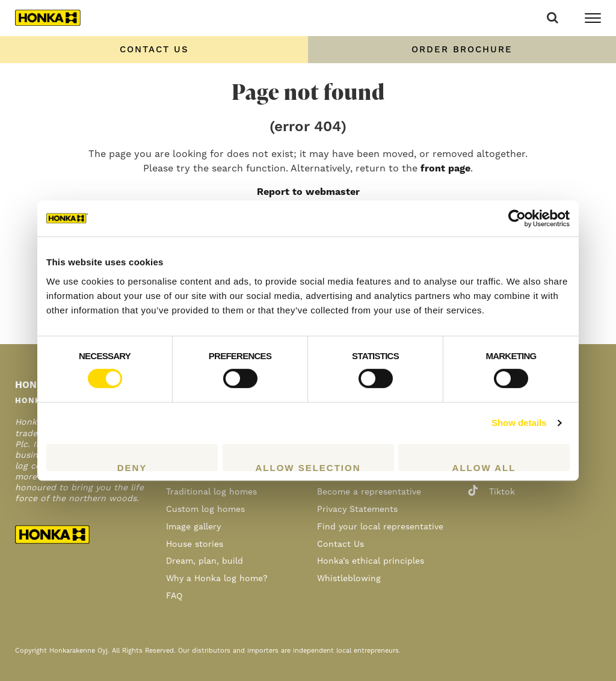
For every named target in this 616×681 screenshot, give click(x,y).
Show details (519, 423)
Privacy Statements (357, 510)
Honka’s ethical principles (371, 561)
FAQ (174, 596)
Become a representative (369, 492)
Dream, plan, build (205, 561)
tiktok (491, 492)
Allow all (484, 467)
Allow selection (308, 467)
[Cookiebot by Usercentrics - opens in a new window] (517, 218)
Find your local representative (380, 527)
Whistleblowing (349, 579)
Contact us (154, 50)
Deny (132, 467)
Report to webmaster (308, 192)
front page (445, 168)
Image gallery (193, 527)
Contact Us (340, 544)
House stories (195, 544)
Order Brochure (462, 50)
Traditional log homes (211, 492)
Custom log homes (205, 510)
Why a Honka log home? (217, 579)
